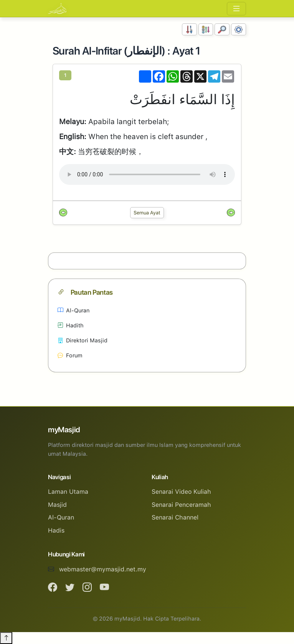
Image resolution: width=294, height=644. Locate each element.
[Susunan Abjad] (206, 29)
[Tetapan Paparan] (239, 29)
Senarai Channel (175, 517)
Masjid (57, 505)
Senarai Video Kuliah (181, 492)
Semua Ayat (147, 213)
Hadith (71, 325)
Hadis (56, 530)
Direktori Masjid (83, 340)
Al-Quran (73, 310)
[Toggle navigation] (236, 9)
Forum (70, 355)
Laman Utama (68, 492)
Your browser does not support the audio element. (147, 174)
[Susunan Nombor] (189, 29)
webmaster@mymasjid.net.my (103, 569)
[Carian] (222, 29)
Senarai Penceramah (181, 505)
